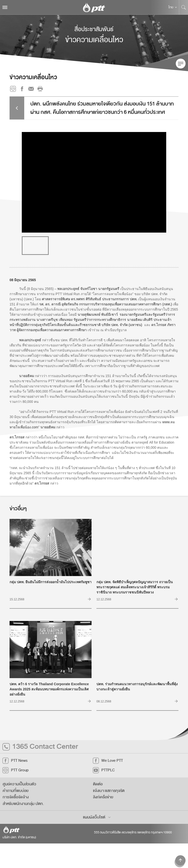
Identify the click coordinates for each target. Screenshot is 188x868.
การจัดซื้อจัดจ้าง (16, 797)
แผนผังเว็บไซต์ (97, 817)
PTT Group (16, 770)
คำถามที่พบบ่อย (16, 791)
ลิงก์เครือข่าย (103, 797)
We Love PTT (108, 761)
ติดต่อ (98, 784)
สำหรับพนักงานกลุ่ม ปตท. (23, 804)
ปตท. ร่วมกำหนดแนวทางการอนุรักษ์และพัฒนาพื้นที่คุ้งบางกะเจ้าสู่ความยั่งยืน (137, 693)
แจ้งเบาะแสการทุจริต (109, 791)
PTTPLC (104, 770)
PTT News (15, 761)
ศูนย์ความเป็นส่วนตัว (19, 784)
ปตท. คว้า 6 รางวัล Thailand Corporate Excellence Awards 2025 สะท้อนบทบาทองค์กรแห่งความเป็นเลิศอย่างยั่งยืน (51, 693)
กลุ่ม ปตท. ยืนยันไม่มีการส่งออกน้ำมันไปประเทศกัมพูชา (51, 589)
